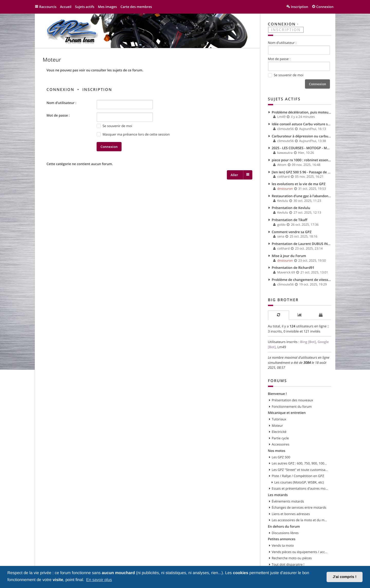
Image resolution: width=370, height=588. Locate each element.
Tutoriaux (279, 419)
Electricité (279, 432)
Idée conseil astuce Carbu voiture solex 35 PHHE (302, 124)
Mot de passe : (58, 115)
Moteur (52, 60)
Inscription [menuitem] (299, 7)
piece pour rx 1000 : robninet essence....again (302, 160)
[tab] (279, 315)
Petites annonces (282, 539)
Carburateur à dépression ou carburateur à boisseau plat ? (302, 136)
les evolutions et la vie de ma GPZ (299, 184)
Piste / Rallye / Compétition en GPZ (298, 476)
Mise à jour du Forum (289, 256)
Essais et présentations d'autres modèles (300, 488)
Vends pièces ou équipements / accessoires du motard (300, 552)
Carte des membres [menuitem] (136, 7)
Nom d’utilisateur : (61, 103)
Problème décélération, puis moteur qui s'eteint (302, 112)
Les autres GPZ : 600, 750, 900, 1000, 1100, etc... (300, 463)
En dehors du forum (284, 526)
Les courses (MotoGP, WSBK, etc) (299, 482)
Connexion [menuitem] (325, 7)
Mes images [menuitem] (107, 7)
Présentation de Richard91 (293, 268)
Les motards (278, 495)
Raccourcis (48, 7)
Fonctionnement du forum (292, 406)
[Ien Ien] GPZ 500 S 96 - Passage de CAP (302, 172)
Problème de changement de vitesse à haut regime (302, 280)
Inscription (97, 90)
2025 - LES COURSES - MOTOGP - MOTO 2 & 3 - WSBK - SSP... (302, 148)
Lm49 (282, 347)
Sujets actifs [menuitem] (85, 7)
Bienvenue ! (277, 394)
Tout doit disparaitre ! (288, 564)
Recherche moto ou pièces (292, 558)
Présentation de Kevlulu (291, 208)
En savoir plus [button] (99, 580)
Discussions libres (285, 533)
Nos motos (277, 451)
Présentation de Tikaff (290, 220)
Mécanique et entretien (287, 413)
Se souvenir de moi (114, 126)
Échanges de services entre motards (299, 507)
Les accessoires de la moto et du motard (300, 520)
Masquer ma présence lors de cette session (133, 134)
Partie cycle (280, 438)
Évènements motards (288, 501)
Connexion (60, 90)
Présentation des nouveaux (293, 400)
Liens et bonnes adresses (291, 514)
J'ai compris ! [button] (345, 577)
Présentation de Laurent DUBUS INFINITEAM (302, 244)
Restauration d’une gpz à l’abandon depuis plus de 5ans (302, 196)
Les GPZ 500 (281, 457)
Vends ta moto (283, 545)
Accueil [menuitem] (66, 7)
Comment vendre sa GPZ (292, 232)
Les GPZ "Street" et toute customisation (300, 470)
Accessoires (281, 444)
